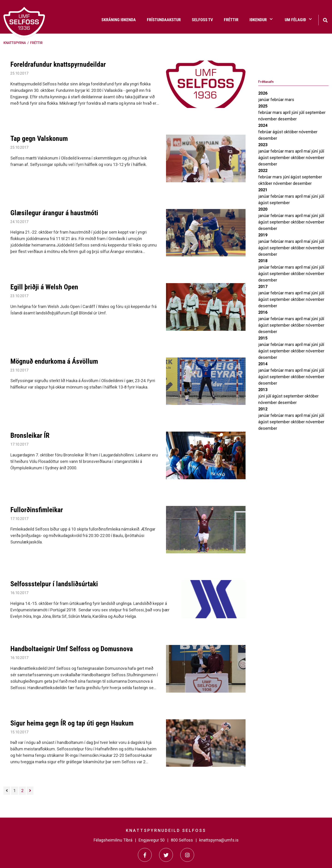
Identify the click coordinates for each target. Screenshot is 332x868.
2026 (263, 93)
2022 (263, 170)
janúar (264, 100)
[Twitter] (166, 855)
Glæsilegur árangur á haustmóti (54, 213)
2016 (263, 312)
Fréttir (36, 43)
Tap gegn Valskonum (39, 138)
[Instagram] (187, 855)
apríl (287, 112)
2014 (263, 364)
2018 (263, 261)
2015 (263, 338)
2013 (263, 390)
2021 (263, 190)
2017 (263, 286)
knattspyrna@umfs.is (219, 840)
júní (295, 112)
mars (289, 100)
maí (307, 151)
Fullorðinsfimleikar (37, 510)
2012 (263, 409)
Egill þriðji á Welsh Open (44, 287)
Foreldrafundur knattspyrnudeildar (58, 64)
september (315, 112)
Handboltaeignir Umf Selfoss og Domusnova (72, 649)
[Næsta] (30, 791)
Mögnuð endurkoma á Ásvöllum (54, 361)
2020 (263, 209)
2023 (263, 145)
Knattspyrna (15, 43)
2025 (263, 106)
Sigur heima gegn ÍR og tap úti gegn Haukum (72, 723)
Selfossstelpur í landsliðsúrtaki (54, 584)
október (291, 132)
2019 (263, 235)
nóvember (268, 119)
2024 (263, 125)
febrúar (278, 100)
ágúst (278, 132)
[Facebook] (145, 855)
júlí (302, 112)
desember (287, 119)
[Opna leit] (325, 20)
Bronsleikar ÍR (30, 435)
